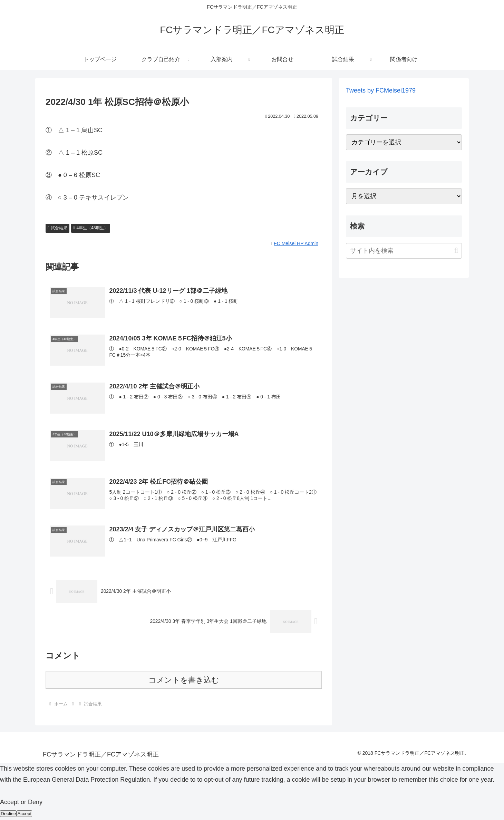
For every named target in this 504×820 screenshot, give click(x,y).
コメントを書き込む (184, 681)
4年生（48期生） (91, 228)
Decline (8, 815)
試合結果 (57, 228)
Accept (24, 815)
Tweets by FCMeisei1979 (381, 90)
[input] (404, 251)
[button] (456, 250)
